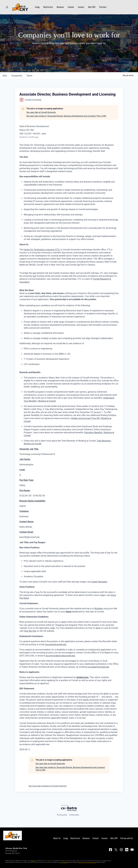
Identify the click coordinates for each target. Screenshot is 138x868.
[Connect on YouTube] (132, 850)
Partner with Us (127, 838)
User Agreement (64, 862)
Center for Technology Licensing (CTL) (42, 250)
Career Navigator (99, 582)
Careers (81, 7)
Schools (71, 7)
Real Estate (48, 7)
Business (60, 7)
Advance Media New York (16, 848)
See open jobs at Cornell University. (41, 112)
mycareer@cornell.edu (55, 644)
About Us (57, 838)
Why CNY (92, 7)
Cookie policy (74, 815)
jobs (5, 76)
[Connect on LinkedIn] (127, 850)
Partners (103, 7)
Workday (99, 609)
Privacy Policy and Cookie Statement (87, 862)
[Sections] (7, 7)
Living (37, 7)
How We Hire (30, 631)
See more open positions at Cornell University (48, 786)
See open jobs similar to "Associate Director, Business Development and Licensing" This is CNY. (66, 116)
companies (17, 76)
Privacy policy (62, 815)
